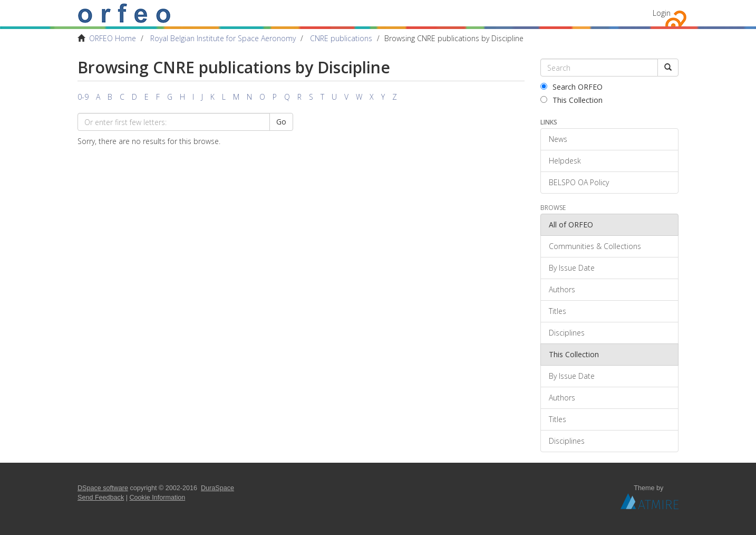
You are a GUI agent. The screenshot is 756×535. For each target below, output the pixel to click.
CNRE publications (341, 38)
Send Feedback (101, 498)
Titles (558, 311)
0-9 (83, 97)
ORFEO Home (113, 38)
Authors (562, 289)
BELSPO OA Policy (579, 182)
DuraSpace (217, 488)
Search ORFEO (571, 87)
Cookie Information (158, 498)
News (558, 139)
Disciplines (567, 333)
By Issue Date (572, 268)
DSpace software (103, 488)
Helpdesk (565, 161)
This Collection (571, 100)
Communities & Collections (595, 246)
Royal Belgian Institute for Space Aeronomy (223, 38)
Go (281, 122)
